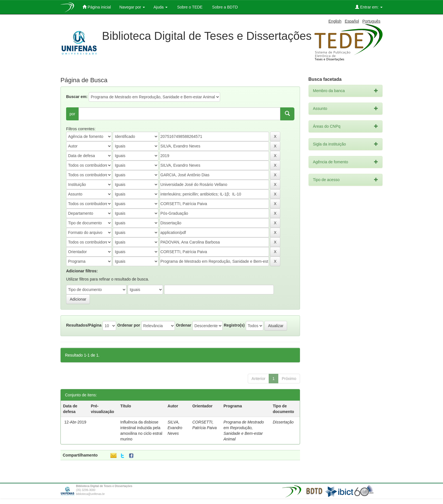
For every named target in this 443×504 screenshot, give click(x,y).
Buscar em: (77, 97)
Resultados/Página (84, 325)
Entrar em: (369, 7)
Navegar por (132, 7)
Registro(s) (234, 325)
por (72, 114)
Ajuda (160, 7)
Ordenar (184, 325)
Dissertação (283, 422)
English (335, 21)
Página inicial (97, 7)
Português (371, 21)
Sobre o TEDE (189, 7)
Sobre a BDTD (224, 7)
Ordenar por (129, 325)
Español (352, 21)
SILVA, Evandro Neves (175, 428)
